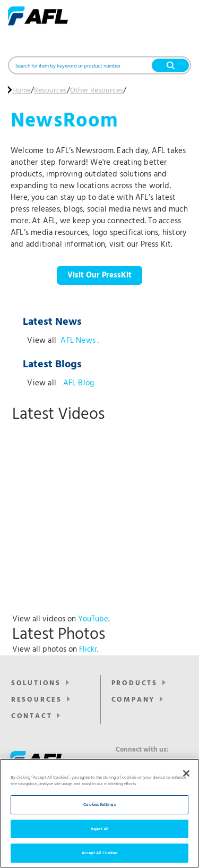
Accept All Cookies (99, 853)
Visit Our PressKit (99, 275)
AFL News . (80, 341)
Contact (32, 716)
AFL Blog (77, 383)
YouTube (93, 619)
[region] (99, 813)
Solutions (36, 683)
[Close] (186, 773)
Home (21, 91)
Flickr (88, 650)
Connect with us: (142, 750)
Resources (50, 91)
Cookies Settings (99, 804)
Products (135, 683)
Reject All (100, 829)
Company (133, 700)
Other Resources (97, 91)
